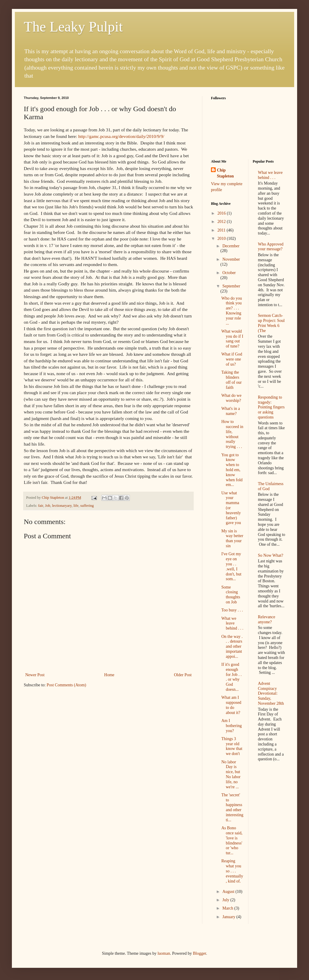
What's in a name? (231, 411)
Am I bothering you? (232, 726)
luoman (164, 953)
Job (48, 506)
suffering (87, 506)
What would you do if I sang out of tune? (232, 339)
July (226, 900)
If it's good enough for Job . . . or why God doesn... (231, 677)
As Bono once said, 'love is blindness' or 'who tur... (232, 840)
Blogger (199, 953)
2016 (222, 213)
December (231, 246)
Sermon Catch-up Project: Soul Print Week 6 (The (271, 323)
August (229, 892)
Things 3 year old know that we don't (232, 746)
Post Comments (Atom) (66, 685)
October (229, 273)
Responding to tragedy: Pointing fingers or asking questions (271, 407)
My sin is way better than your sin (232, 538)
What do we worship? (231, 398)
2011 (222, 230)
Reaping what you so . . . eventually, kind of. (232, 871)
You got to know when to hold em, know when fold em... (232, 470)
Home (109, 675)
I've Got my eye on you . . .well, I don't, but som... (231, 566)
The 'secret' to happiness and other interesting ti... (232, 807)
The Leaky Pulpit (73, 27)
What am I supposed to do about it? (231, 705)
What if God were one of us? (232, 359)
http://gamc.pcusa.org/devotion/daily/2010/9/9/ (121, 136)
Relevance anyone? (267, 619)
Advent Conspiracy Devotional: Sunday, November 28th (271, 693)
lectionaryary (62, 506)
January (229, 917)
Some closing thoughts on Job (231, 595)
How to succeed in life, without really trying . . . (232, 434)
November (231, 259)
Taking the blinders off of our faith (231, 380)
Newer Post (35, 675)
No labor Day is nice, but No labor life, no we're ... (231, 774)
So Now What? (271, 555)
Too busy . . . (232, 610)
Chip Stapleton (225, 173)
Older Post (183, 675)
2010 (222, 239)
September (231, 286)
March (228, 908)
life (76, 506)
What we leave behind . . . (232, 623)
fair (41, 506)
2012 (222, 222)
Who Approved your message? (271, 247)
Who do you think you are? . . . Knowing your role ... (232, 311)
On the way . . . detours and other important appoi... (232, 646)
